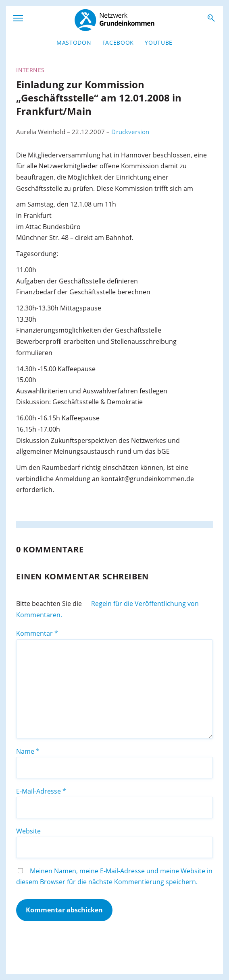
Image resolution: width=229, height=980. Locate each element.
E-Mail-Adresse (41, 791)
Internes (30, 70)
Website (28, 831)
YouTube (159, 42)
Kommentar (37, 633)
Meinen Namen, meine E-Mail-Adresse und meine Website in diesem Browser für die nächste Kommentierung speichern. (114, 877)
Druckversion (130, 132)
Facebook (118, 42)
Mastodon (74, 42)
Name (28, 751)
